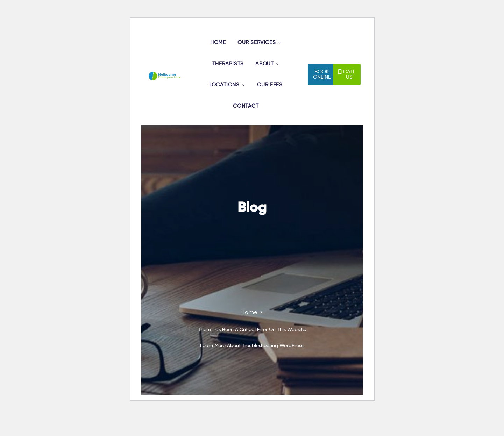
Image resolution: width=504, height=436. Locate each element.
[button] (322, 87)
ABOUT (267, 72)
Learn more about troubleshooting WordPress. (252, 370)
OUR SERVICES (259, 45)
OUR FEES (272, 100)
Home (249, 336)
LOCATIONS (225, 100)
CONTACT (248, 127)
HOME (219, 45)
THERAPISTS (229, 72)
